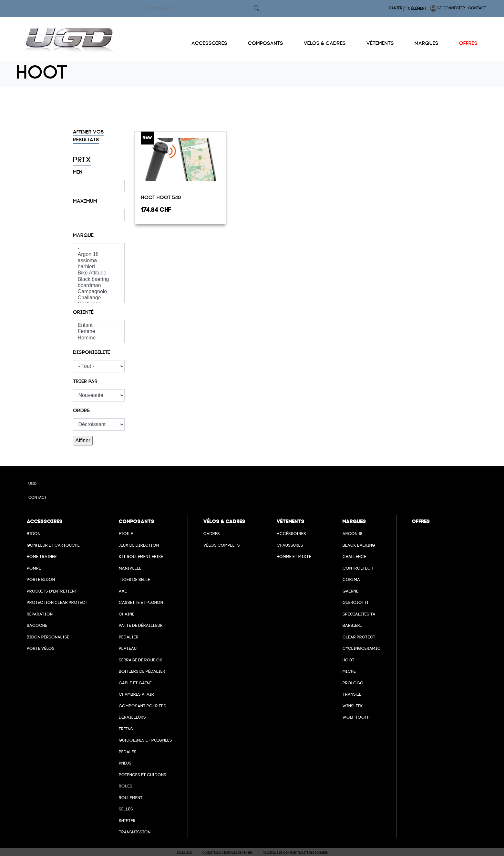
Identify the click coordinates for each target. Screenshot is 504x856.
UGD (32, 484)
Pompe (34, 568)
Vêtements (380, 43)
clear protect (359, 637)
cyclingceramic (362, 648)
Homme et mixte (294, 556)
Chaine (127, 614)
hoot (349, 660)
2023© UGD (184, 853)
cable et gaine (135, 683)
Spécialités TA (359, 614)
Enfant (99, 325)
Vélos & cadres (325, 43)
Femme (99, 332)
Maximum (85, 201)
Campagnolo (99, 292)
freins (126, 729)
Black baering (99, 279)
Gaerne (350, 591)
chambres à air (136, 694)
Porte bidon (41, 579)
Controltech (358, 568)
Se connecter (447, 8)
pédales (128, 752)
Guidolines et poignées (145, 740)
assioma (99, 261)
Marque (83, 235)
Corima (351, 579)
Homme (99, 338)
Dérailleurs (132, 717)
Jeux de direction (139, 545)
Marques (427, 43)
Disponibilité (92, 352)
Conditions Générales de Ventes (227, 853)
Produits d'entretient (52, 591)
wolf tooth (356, 717)
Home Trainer (42, 556)
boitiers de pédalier (142, 671)
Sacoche (37, 625)
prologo (353, 683)
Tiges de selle (134, 579)
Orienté (83, 312)
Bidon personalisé (48, 637)
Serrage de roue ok (141, 660)
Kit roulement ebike (141, 556)
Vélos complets (222, 545)
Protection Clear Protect (57, 602)
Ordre (81, 411)
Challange (99, 298)
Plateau (128, 648)
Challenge (354, 556)
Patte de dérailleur (141, 625)
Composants (266, 43)
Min (78, 172)
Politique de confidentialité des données (295, 853)
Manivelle (130, 568)
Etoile (126, 534)
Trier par (85, 381)
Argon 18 (99, 255)
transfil (352, 694)
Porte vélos (41, 648)
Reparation (40, 614)
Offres (468, 43)
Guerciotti (356, 602)
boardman (99, 286)
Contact (477, 8)
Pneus (125, 763)
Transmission (135, 832)
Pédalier (129, 637)
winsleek (353, 706)
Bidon (34, 534)
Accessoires (209, 43)
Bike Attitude (99, 273)
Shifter (127, 821)
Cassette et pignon (141, 602)
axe (123, 591)
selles (126, 809)
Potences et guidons (143, 775)
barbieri (99, 267)
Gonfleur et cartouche (53, 545)
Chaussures (290, 545)
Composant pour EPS (143, 706)
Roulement (131, 798)
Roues (126, 786)
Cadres (212, 534)
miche (349, 671)
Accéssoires (291, 534)
